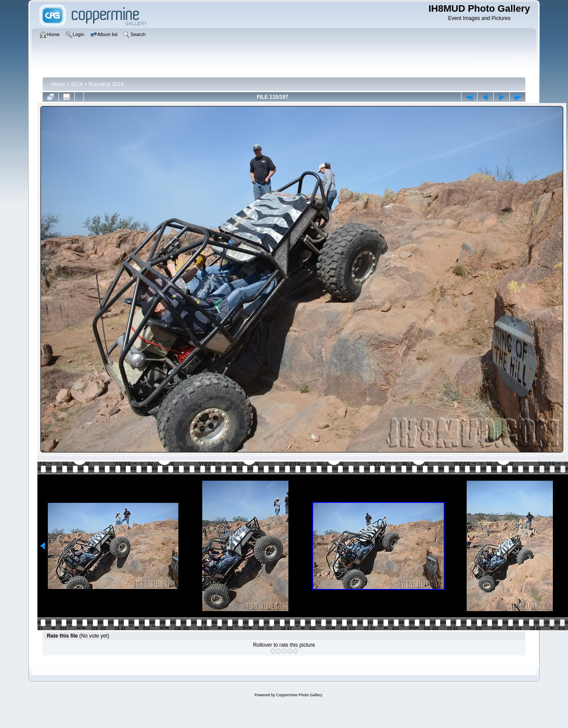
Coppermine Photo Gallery (299, 695)
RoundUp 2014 (106, 84)
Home (58, 84)
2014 (77, 84)
